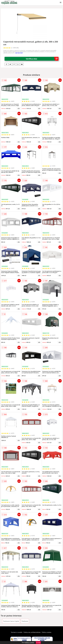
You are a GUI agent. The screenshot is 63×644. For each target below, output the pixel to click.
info (19, 108)
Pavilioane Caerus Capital (11, 621)
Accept (38, 642)
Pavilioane (25, 621)
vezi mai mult (19, 53)
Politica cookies (47, 632)
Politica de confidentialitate (32, 632)
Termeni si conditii (17, 632)
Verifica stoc (42, 59)
